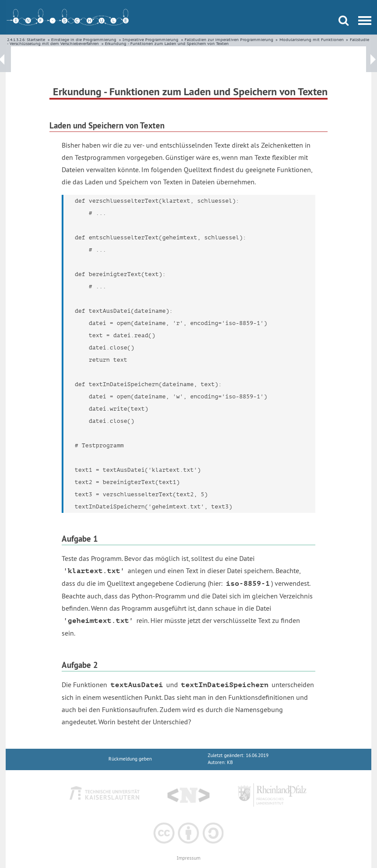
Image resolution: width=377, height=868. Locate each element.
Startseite (36, 40)
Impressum (188, 858)
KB (230, 763)
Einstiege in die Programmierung (84, 40)
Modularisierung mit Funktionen (312, 40)
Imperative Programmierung (150, 40)
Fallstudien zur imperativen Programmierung (229, 40)
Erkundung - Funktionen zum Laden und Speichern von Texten (167, 43)
